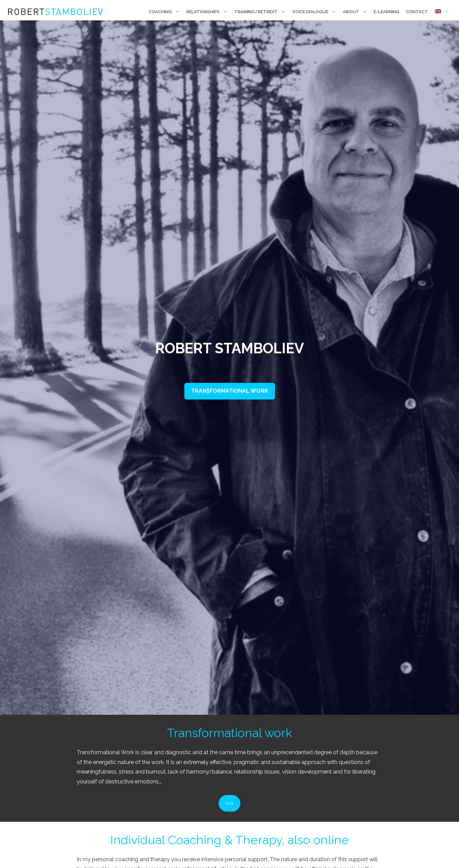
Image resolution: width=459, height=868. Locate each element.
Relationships (209, 12)
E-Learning (387, 12)
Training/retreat (262, 12)
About (357, 12)
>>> (229, 803)
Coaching (166, 12)
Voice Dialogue (316, 12)
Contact (417, 12)
